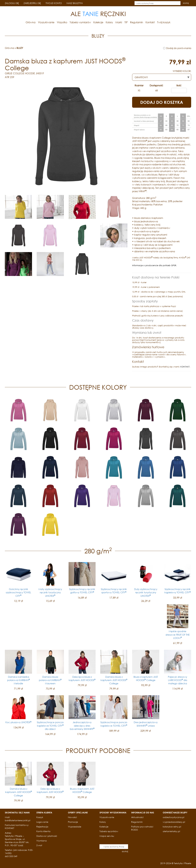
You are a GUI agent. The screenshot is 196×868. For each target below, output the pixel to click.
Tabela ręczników (109, 831)
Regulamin (137, 22)
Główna (31, 22)
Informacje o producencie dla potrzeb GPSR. (154, 265)
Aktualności (137, 817)
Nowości (72, 817)
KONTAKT (185, 367)
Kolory (109, 22)
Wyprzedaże (75, 827)
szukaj (186, 3)
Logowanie (42, 822)
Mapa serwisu (107, 836)
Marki (119, 22)
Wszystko (62, 22)
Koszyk (40, 817)
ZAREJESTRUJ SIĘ (32, 3)
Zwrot (39, 845)
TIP (126, 22)
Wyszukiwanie (46, 22)
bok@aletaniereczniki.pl (18, 820)
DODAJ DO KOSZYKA (162, 102)
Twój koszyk (164, 22)
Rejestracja (42, 827)
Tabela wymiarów (80, 22)
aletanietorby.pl (171, 831)
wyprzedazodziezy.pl (174, 822)
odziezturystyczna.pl (174, 817)
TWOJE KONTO (54, 3)
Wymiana (42, 841)
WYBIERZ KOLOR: (182, 71)
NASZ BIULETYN (75, 3)
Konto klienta (43, 831)
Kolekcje (98, 22)
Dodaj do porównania (179, 48)
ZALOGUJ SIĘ (12, 3)
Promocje (73, 822)
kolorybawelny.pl (172, 827)
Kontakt (150, 22)
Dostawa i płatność (47, 836)
